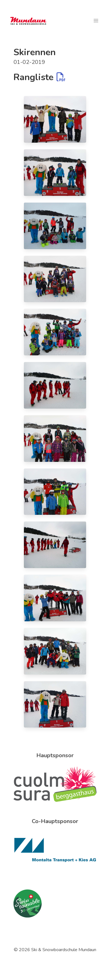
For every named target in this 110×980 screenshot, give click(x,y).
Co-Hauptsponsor (55, 821)
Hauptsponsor (55, 755)
